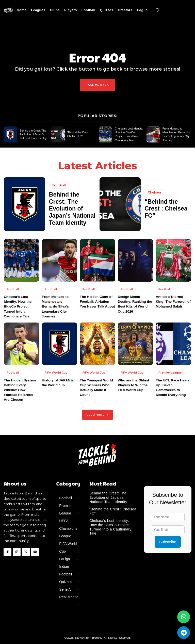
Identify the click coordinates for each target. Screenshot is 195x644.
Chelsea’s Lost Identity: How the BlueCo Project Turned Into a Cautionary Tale (17, 307)
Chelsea (154, 196)
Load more (97, 410)
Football (59, 190)
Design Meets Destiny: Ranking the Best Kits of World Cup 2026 (135, 302)
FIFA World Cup (56, 373)
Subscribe (168, 537)
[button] (158, 10)
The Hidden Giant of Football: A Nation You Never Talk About (97, 302)
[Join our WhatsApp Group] (184, 617)
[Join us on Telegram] (184, 633)
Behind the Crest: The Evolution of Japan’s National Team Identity (32, 134)
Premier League (170, 373)
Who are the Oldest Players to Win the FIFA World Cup (133, 385)
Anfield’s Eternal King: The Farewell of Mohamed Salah (173, 302)
